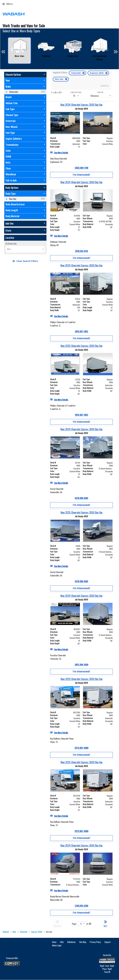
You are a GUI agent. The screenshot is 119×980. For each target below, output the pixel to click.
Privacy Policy (95, 942)
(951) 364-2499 (81, 664)
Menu (8, 4)
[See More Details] (59, 153)
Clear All (105, 86)
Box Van (59, 79)
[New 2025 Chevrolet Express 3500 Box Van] (81, 346)
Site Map (83, 942)
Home (54, 942)
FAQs (62, 942)
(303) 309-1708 (81, 168)
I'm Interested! (82, 175)
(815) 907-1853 (81, 331)
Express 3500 (97, 73)
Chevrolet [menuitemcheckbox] (13, 92)
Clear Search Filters (25, 261)
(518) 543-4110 (81, 251)
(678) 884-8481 (81, 498)
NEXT (105, 923)
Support (108, 942)
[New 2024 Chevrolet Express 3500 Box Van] (81, 105)
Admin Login (57, 945)
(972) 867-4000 (81, 748)
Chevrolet (76, 73)
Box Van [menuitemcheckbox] (12, 199)
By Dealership (11, 244)
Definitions (72, 942)
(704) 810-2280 (81, 906)
